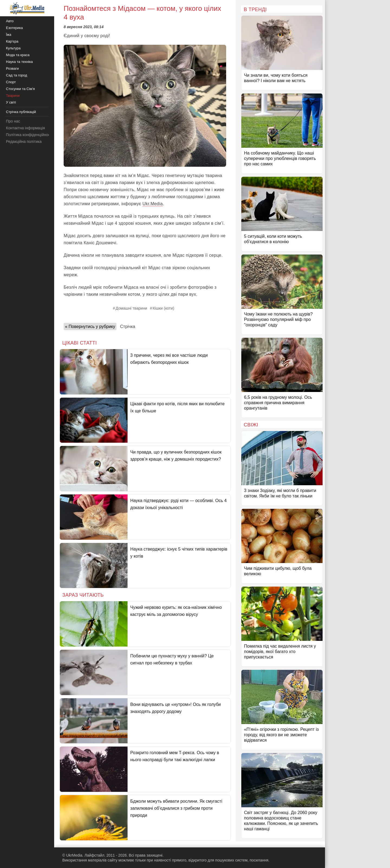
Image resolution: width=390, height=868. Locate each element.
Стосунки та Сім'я (20, 89)
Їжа (9, 35)
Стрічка (128, 327)
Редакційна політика (24, 142)
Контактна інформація (25, 128)
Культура (13, 48)
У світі (11, 102)
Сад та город (17, 75)
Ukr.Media (153, 204)
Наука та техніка (19, 62)
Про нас (13, 121)
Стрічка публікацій (21, 112)
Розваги (12, 68)
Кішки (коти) (163, 308)
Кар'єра (12, 41)
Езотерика (14, 28)
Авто (10, 21)
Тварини (13, 96)
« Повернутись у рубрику (90, 327)
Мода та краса (18, 55)
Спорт (11, 82)
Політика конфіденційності (29, 135)
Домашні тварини (131, 308)
